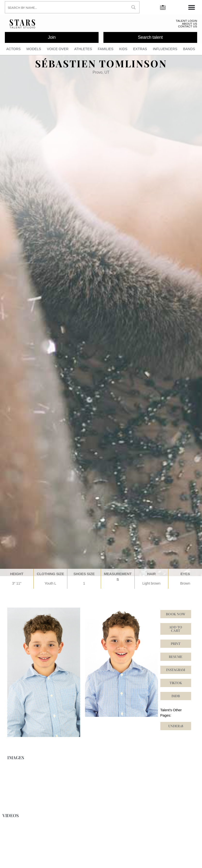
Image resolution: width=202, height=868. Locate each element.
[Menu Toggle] (192, 7)
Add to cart (176, 631)
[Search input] (67, 7)
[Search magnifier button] (133, 7)
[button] (176, 685)
